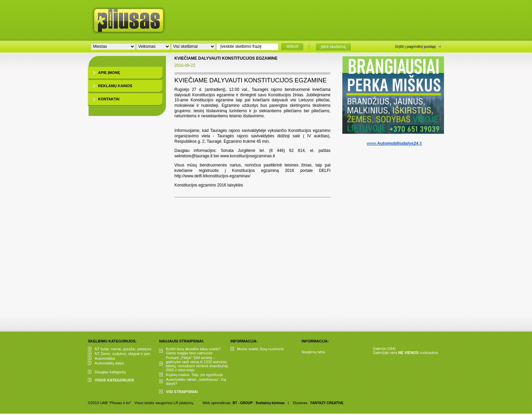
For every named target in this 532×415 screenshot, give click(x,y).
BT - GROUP (242, 403)
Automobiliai (105, 358)
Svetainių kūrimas (270, 403)
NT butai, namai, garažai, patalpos (123, 349)
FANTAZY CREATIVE (327, 403)
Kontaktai (109, 99)
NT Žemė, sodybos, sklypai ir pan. (123, 354)
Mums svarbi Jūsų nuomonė (261, 349)
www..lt (394, 143)
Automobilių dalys (109, 363)
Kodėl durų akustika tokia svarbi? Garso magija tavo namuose (193, 351)
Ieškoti (292, 46)
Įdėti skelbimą (333, 47)
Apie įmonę (109, 73)
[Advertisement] (313, 19)
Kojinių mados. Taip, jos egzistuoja (194, 375)
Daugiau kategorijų (110, 372)
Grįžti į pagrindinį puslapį (415, 46)
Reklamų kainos (115, 86)
